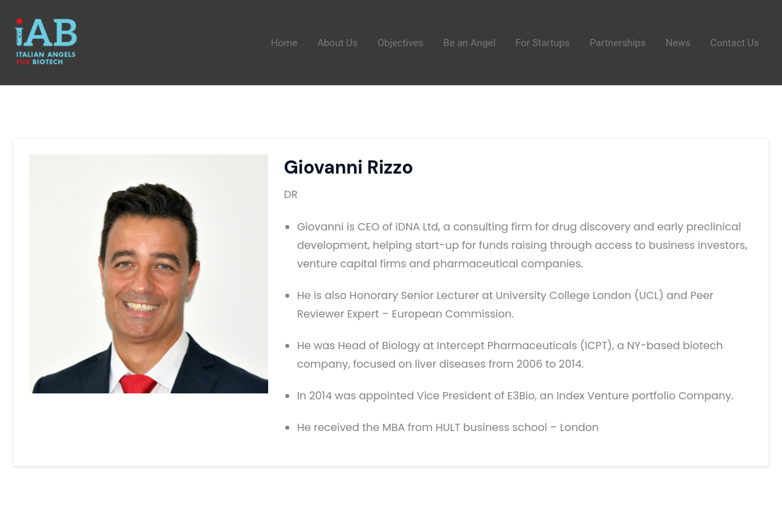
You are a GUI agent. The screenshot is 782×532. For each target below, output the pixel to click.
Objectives (401, 43)
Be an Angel (469, 43)
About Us (337, 43)
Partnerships (618, 43)
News (678, 43)
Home (284, 43)
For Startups (542, 43)
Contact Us (734, 43)
